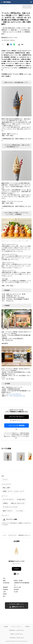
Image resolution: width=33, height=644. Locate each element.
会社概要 (6, 627)
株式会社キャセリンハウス (25, 535)
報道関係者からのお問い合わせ (17, 630)
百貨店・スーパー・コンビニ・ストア (13, 491)
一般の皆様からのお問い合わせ (17, 638)
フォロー (17, 569)
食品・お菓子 (7, 488)
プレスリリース (12, 535)
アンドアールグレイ (8, 500)
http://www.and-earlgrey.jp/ (14, 394)
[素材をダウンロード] (19, 44)
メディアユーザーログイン (17, 417)
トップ (4, 535)
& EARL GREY (21, 500)
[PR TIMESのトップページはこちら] (7, 2)
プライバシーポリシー (17, 627)
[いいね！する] (3, 44)
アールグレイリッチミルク (10, 507)
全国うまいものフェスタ (18, 503)
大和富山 (5, 503)
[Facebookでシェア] (11, 44)
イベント (5, 480)
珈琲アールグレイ (8, 511)
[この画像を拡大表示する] (8, 457)
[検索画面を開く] (31, 2)
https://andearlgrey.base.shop (17, 396)
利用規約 (27, 627)
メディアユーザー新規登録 (17, 425)
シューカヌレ (20, 511)
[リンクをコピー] (22, 44)
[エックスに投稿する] (8, 44)
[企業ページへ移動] (16, 552)
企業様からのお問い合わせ (17, 634)
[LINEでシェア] (14, 44)
